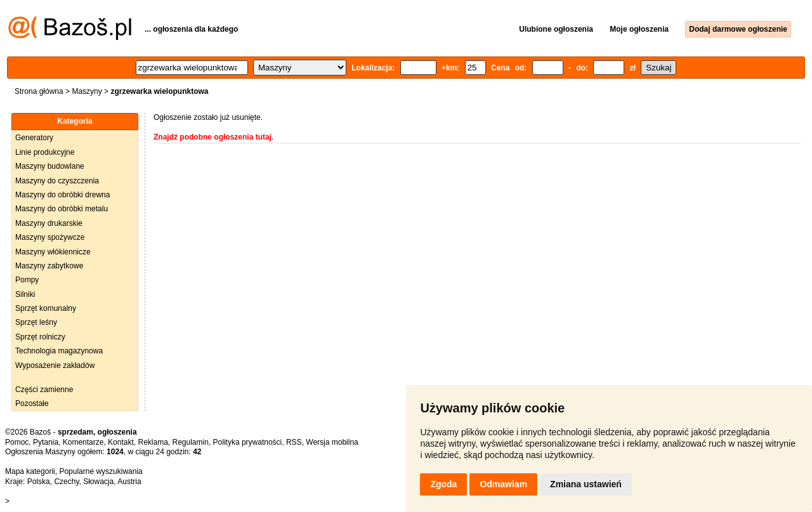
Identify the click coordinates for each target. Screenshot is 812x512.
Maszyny (87, 91)
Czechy (66, 482)
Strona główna (39, 91)
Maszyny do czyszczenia (57, 181)
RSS (294, 442)
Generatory (34, 138)
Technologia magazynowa (59, 351)
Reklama (153, 442)
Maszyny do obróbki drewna (62, 195)
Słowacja (98, 482)
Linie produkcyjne (45, 152)
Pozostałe (32, 404)
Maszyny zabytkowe (49, 266)
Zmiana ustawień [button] (586, 484)
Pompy (27, 280)
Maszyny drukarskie (49, 223)
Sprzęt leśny (36, 322)
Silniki (25, 294)
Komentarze (83, 442)
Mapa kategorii (30, 471)
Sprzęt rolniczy (40, 337)
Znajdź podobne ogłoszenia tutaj (213, 137)
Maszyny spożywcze (50, 237)
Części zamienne (44, 390)
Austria (129, 482)
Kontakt (121, 442)
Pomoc (17, 442)
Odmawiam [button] (503, 484)
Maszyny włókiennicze (53, 252)
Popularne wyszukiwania (101, 471)
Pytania (46, 442)
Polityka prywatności (248, 442)
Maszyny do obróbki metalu (62, 209)
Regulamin (191, 442)
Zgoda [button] (443, 484)
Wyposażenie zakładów (55, 365)
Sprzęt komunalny (46, 308)
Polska (39, 482)
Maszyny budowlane (50, 166)
